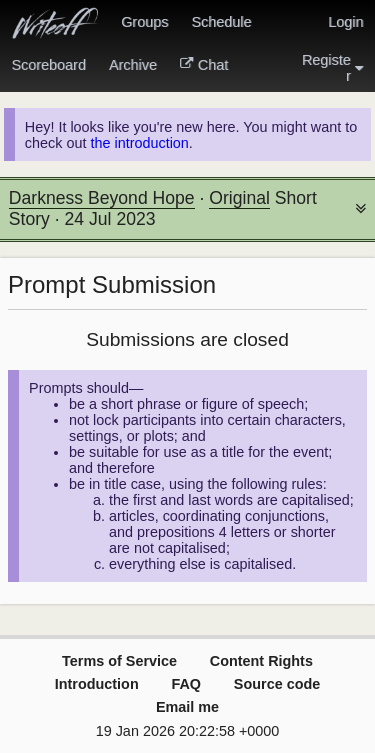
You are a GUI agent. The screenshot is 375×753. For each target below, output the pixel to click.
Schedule (221, 22)
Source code (277, 684)
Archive (133, 65)
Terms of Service (119, 661)
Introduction (97, 684)
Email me (187, 707)
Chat (204, 65)
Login (345, 22)
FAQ (186, 684)
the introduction (139, 143)
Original (239, 198)
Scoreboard (49, 65)
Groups (144, 22)
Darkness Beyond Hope (102, 198)
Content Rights (261, 661)
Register (333, 68)
